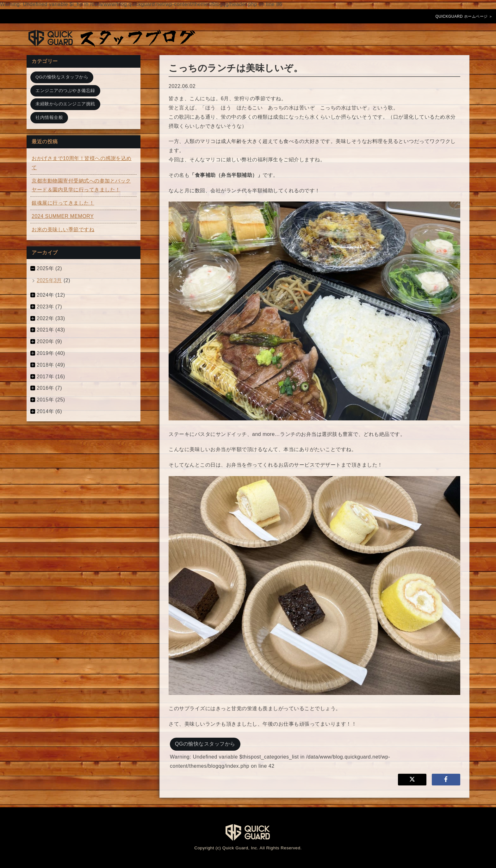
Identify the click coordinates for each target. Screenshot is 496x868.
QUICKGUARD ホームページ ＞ (464, 16)
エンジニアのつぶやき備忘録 (65, 91)
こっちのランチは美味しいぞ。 (236, 68)
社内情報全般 (49, 118)
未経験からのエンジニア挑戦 (65, 104)
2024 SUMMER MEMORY (63, 216)
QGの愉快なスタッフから (205, 744)
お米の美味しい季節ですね (63, 229)
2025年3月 (49, 280)
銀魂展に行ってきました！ (63, 203)
